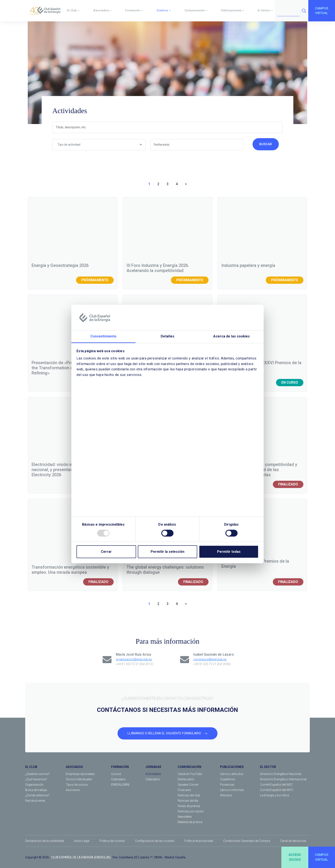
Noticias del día (188, 801)
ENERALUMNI (120, 785)
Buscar (266, 144)
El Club (73, 10)
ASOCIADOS (74, 767)
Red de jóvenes (35, 801)
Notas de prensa (189, 806)
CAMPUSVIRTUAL (322, 11)
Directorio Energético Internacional (283, 779)
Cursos (116, 774)
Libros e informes (232, 790)
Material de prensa (190, 822)
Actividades (153, 774)
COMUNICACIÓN (190, 767)
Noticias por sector (191, 811)
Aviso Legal (82, 841)
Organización (34, 785)
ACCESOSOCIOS (295, 857)
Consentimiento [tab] (103, 336)
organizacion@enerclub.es (134, 659)
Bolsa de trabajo (36, 790)
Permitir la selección (167, 552)
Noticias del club (189, 795)
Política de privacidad (199, 841)
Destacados (186, 779)
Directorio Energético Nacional (281, 774)
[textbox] (99, 145)
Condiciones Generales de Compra (247, 841)
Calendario (118, 779)
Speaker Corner (188, 785)
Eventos (164, 10)
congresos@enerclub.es (210, 659)
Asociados (102, 10)
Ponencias (227, 785)
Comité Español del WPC (277, 790)
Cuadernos (228, 779)
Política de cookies (112, 841)
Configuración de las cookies (155, 841)
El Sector (265, 10)
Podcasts (184, 790)
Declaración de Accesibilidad (45, 841)
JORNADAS (153, 767)
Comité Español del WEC (276, 785)
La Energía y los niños (275, 795)
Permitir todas (229, 552)
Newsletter (185, 817)
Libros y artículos (232, 774)
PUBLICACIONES (232, 767)
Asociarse (73, 790)
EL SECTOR (268, 767)
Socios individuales (79, 779)
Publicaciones (232, 10)
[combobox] (99, 145)
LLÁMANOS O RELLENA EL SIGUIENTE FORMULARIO (167, 733)
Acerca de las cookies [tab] (231, 336)
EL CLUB (31, 767)
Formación (134, 10)
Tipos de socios (77, 785)
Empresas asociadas (80, 774)
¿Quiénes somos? (37, 774)
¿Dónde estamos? (37, 795)
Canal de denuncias (293, 841)
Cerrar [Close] (106, 552)
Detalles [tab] (167, 336)
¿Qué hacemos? (36, 779)
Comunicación (196, 10)
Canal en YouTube (190, 774)
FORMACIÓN (120, 767)
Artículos (226, 795)
